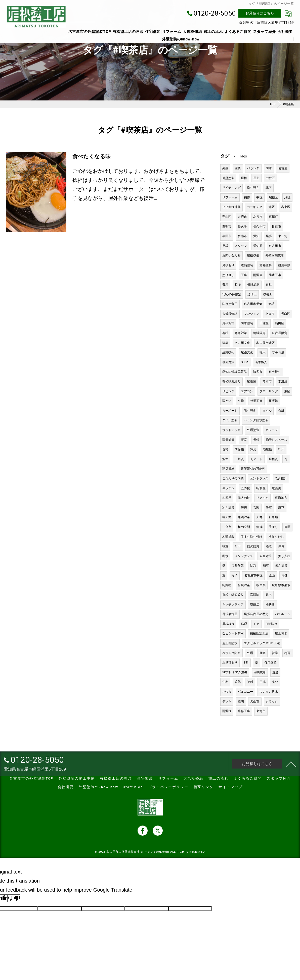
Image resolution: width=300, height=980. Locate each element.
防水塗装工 (230, 304)
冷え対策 (228, 508)
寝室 (244, 440)
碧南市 (242, 236)
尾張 (269, 236)
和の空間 (244, 527)
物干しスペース (276, 440)
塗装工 (268, 294)
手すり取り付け (252, 537)
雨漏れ (227, 711)
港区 (272, 207)
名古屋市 (275, 246)
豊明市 (227, 227)
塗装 (238, 168)
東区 (287, 391)
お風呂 (227, 498)
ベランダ (253, 168)
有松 (225, 333)
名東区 (286, 207)
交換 (241, 401)
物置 (225, 546)
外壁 (225, 168)
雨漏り (258, 275)
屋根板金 (228, 624)
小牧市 (227, 692)
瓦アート (256, 459)
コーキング (255, 207)
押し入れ (284, 556)
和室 (266, 566)
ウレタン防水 (269, 692)
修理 (244, 624)
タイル (267, 411)
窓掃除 (255, 595)
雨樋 (284, 575)
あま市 (270, 314)
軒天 (281, 449)
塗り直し (228, 275)
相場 (238, 285)
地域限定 (259, 333)
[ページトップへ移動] (291, 764)
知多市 (258, 372)
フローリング (269, 391)
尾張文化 (247, 352)
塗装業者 (260, 672)
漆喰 (269, 546)
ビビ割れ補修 (231, 207)
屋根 (244, 178)
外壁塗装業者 (275, 255)
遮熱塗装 (247, 265)
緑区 (287, 197)
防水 (269, 168)
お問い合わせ (231, 255)
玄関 (256, 508)
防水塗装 (247, 323)
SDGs (245, 362)
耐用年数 (284, 265)
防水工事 (275, 275)
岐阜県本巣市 (281, 585)
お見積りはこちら (260, 13)
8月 (246, 663)
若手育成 (278, 352)
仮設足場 (253, 285)
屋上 (256, 178)
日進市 (276, 227)
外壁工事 (256, 401)
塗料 (250, 682)
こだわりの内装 (233, 478)
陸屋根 (267, 449)
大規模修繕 (230, 314)
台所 (281, 411)
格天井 (227, 517)
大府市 (242, 217)
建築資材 (228, 469)
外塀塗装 (253, 430)
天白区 (286, 314)
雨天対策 (228, 440)
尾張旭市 (228, 323)
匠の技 (246, 488)
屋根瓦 (273, 459)
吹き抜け (281, 478)
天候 (256, 440)
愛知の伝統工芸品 (235, 372)
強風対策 (228, 362)
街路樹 (227, 585)
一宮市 (227, 527)
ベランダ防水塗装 (256, 420)
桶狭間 (270, 605)
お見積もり (230, 663)
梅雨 (287, 653)
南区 (287, 527)
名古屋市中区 (253, 575)
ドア (256, 624)
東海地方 (281, 498)
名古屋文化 (242, 343)
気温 (272, 304)
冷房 (253, 449)
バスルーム (283, 614)
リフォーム (230, 197)
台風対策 (244, 585)
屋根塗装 (253, 255)
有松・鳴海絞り (233, 595)
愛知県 (258, 246)
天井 (259, 517)
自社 (269, 285)
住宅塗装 (271, 663)
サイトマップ (231, 787)
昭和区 (261, 488)
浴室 (225, 459)
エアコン (247, 391)
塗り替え (253, 188)
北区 (269, 188)
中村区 (270, 178)
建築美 (276, 488)
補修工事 (244, 711)
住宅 (225, 682)
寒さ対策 (241, 333)
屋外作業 (238, 566)
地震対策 (244, 517)
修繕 (263, 653)
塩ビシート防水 (233, 633)
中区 (259, 197)
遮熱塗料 (266, 265)
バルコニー (245, 692)
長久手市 (259, 227)
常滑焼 (283, 382)
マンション (252, 314)
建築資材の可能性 (253, 469)
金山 (272, 575)
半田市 (227, 236)
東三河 (283, 236)
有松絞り (275, 372)
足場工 (252, 294)
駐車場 (273, 517)
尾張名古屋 (230, 614)
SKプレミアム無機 (235, 672)
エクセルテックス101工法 (262, 643)
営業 (275, 653)
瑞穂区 (273, 197)
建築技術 (228, 352)
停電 (281, 546)
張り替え (250, 411)
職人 (263, 352)
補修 (247, 197)
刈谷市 (258, 217)
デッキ (227, 701)
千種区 (264, 323)
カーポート (230, 411)
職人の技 (244, 498)
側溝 (259, 527)
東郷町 (273, 217)
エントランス (259, 478)
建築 (225, 343)
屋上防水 (281, 633)
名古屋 (283, 168)
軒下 (238, 546)
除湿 (253, 566)
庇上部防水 (230, 643)
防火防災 (253, 546)
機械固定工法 (259, 633)
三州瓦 (239, 459)
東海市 (261, 711)
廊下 (281, 508)
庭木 (269, 595)
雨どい (227, 401)
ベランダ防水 (231, 653)
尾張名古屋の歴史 (256, 614)
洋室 (269, 508)
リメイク (262, 498)
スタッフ (241, 246)
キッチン (228, 488)
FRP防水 (272, 624)
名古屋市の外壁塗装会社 (123, 852)
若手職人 (261, 362)
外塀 (250, 653)
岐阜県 (261, 585)
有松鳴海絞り (231, 382)
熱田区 (280, 323)
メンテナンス (244, 556)
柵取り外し (276, 537)
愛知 (256, 236)
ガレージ (272, 430)
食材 (225, 449)
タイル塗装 (230, 420)
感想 (241, 701)
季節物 (239, 449)
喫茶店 (255, 605)
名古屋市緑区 (265, 343)
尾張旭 (273, 401)
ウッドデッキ (231, 430)
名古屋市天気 (253, 304)
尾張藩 (252, 382)
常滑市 (267, 382)
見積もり (228, 265)
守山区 (227, 217)
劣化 (275, 682)
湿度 (275, 672)
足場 (225, 246)
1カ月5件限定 (232, 294)
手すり (273, 527)
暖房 (244, 508)
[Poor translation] (14, 898)
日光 (263, 682)
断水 (225, 556)
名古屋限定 (280, 333)
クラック (272, 701)
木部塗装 (228, 537)
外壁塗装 (228, 178)
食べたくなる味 (92, 156)
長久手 (242, 227)
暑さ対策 (281, 566)
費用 (225, 285)
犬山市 (255, 701)
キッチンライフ (233, 605)
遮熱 (238, 682)
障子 (235, 575)
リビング (228, 391)
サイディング (231, 188)
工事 (244, 275)
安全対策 (266, 556)
